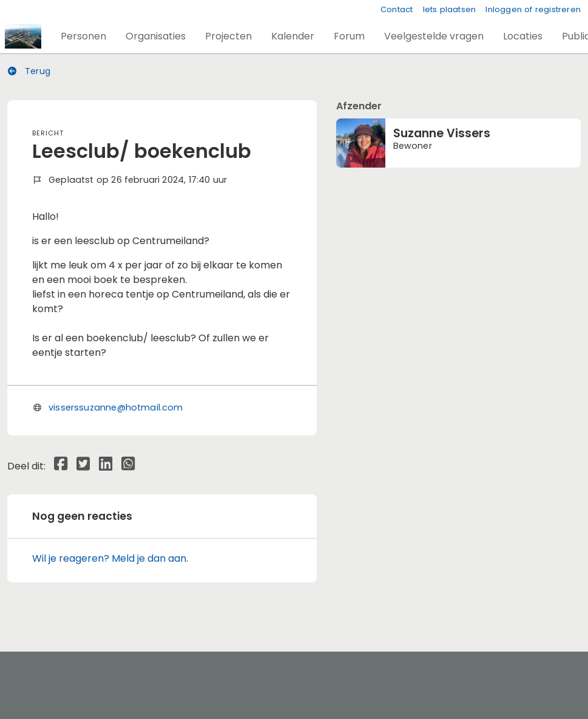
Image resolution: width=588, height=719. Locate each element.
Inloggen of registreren (533, 9)
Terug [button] (29, 71)
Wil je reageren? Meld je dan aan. (110, 558)
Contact (397, 9)
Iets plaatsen (450, 9)
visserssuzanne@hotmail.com (116, 407)
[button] (83, 36)
